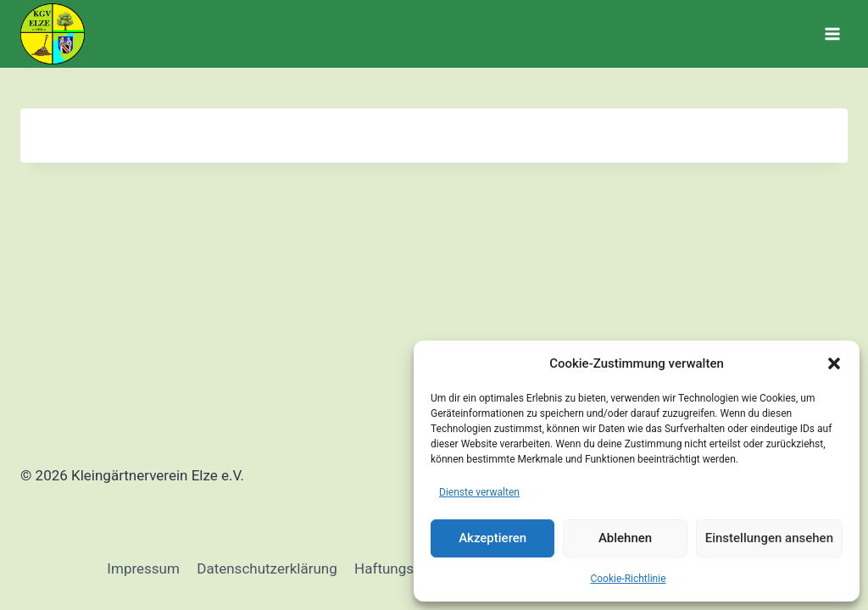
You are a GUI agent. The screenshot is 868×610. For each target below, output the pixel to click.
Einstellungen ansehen (769, 538)
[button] (834, 363)
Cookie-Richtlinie (628, 579)
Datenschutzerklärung (267, 568)
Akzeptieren (492, 538)
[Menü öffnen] (832, 33)
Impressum (143, 568)
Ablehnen (625, 538)
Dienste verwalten (479, 492)
